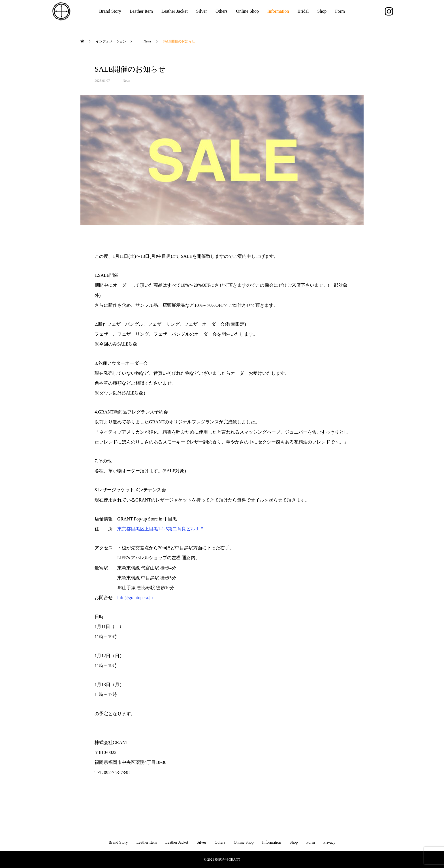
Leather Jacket (175, 11)
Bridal (303, 11)
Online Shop (247, 11)
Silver (202, 11)
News (123, 81)
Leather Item (141, 11)
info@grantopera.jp (135, 598)
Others (222, 11)
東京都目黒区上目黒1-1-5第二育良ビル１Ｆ (163, 529)
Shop (322, 11)
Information (278, 11)
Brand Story (110, 11)
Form (340, 11)
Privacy (329, 842)
